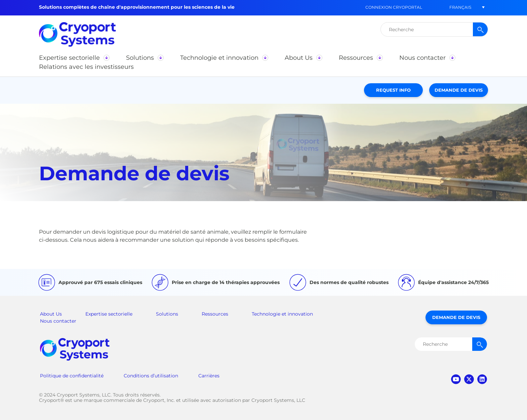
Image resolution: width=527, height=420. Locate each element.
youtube (456, 379)
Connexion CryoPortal (394, 7)
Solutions (167, 314)
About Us (51, 314)
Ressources (215, 314)
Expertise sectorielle (109, 314)
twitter (469, 379)
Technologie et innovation (282, 314)
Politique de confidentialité (72, 376)
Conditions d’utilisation (151, 376)
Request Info (393, 90)
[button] (460, 7)
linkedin (482, 379)
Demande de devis (459, 90)
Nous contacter (58, 321)
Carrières (209, 376)
